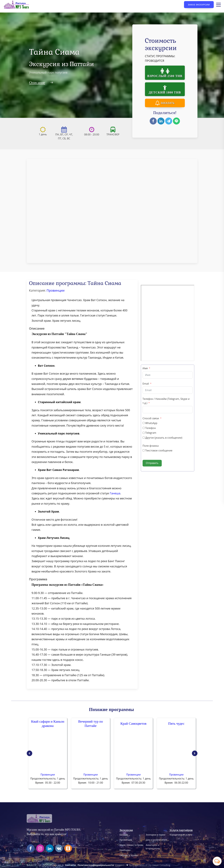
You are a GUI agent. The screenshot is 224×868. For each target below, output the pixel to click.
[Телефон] (144, 428)
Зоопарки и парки (156, 835)
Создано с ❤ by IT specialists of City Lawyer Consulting (143, 865)
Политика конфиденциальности (96, 865)
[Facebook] (153, 121)
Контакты (71, 865)
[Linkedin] (161, 121)
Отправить (152, 463)
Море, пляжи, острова (131, 845)
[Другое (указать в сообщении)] (144, 438)
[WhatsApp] (144, 423)
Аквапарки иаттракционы (153, 847)
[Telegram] (169, 121)
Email (146, 384)
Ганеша (115, 493)
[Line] (176, 121)
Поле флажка (151, 446)
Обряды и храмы (129, 855)
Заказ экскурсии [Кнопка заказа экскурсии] (199, 5)
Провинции (56, 290)
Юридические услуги (181, 835)
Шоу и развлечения (156, 840)
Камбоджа (125, 850)
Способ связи (151, 418)
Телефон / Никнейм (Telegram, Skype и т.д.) (166, 401)
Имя (145, 368)
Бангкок (124, 835)
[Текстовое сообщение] (144, 450)
